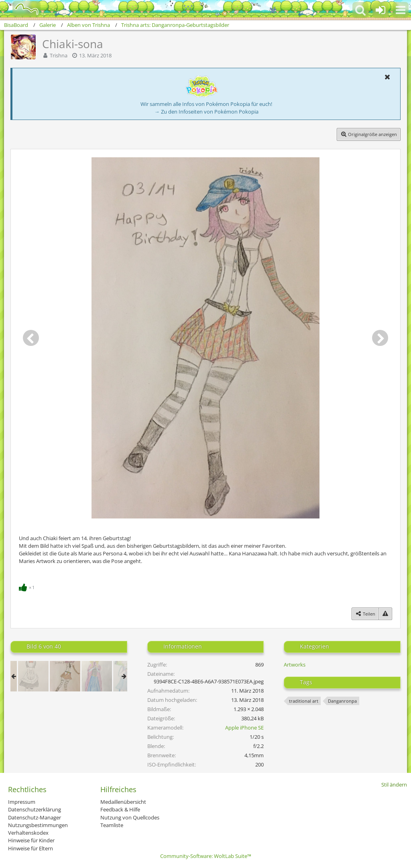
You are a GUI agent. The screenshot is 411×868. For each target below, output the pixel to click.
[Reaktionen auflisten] (28, 587)
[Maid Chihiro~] (33, 676)
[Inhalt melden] (385, 614)
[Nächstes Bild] (380, 338)
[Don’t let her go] (97, 676)
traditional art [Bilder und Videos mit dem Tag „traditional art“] (304, 701)
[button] (401, 10)
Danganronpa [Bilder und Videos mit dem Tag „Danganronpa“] (342, 701)
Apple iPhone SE (244, 728)
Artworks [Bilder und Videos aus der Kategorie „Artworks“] (295, 665)
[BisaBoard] (21, 9)
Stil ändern (394, 785)
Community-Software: (206, 856)
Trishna (59, 55)
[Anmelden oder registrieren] (380, 10)
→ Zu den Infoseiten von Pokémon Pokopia (207, 112)
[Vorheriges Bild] (31, 338)
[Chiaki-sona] (65, 676)
